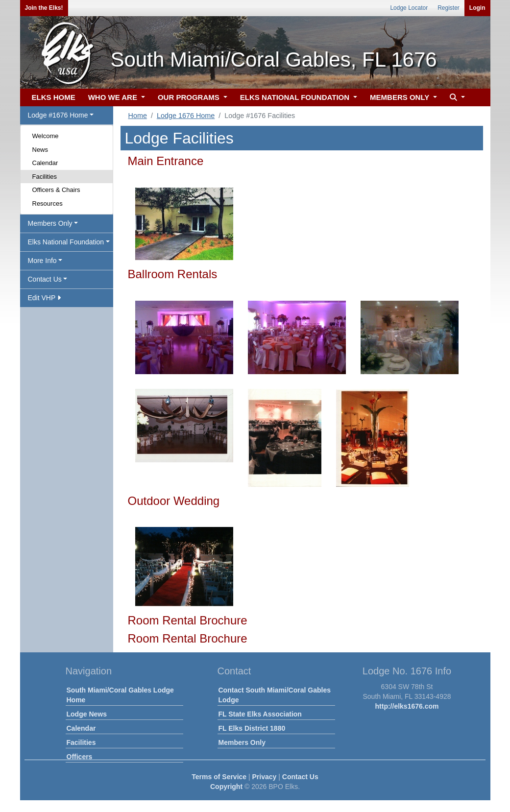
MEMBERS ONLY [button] (401, 97)
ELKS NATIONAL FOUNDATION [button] (296, 97)
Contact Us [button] (45, 279)
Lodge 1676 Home (186, 116)
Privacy (265, 777)
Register (449, 8)
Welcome (46, 136)
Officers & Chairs (56, 190)
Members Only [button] (50, 223)
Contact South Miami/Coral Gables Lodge (275, 695)
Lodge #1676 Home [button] (58, 115)
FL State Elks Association (260, 714)
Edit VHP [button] (44, 298)
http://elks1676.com (407, 706)
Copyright (226, 787)
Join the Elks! (44, 8)
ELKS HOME (54, 97)
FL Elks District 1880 (252, 728)
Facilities (45, 177)
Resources (48, 203)
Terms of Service (219, 777)
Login (477, 8)
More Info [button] (42, 261)
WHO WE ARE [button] (114, 97)
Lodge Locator (409, 8)
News (40, 150)
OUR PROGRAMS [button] (190, 97)
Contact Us (300, 777)
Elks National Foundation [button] (66, 242)
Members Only (242, 742)
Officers (80, 757)
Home (138, 116)
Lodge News (87, 714)
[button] (456, 98)
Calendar (45, 163)
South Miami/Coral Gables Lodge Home (120, 695)
